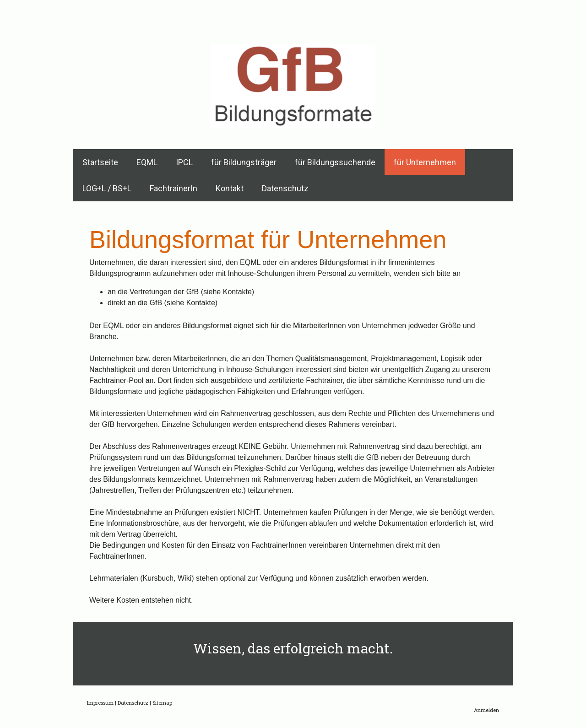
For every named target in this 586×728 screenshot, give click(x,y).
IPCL (184, 162)
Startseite (100, 162)
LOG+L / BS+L (107, 188)
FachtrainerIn (174, 188)
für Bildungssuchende (335, 162)
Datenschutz (285, 188)
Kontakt (230, 188)
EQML (147, 162)
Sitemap (162, 703)
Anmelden (486, 710)
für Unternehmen (425, 162)
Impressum (100, 703)
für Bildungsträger (244, 162)
